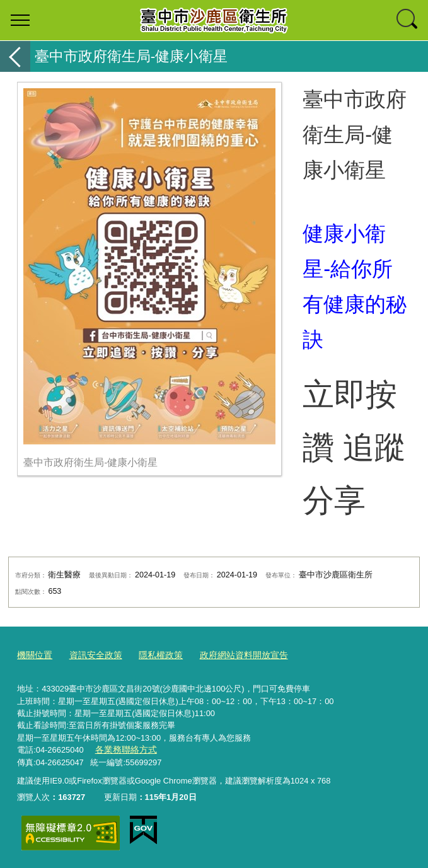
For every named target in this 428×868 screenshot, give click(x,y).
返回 (15, 56)
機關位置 (33, 655)
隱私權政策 (153, 655)
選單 (20, 20)
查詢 (408, 20)
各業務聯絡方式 (123, 749)
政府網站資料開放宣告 (231, 655)
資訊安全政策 (91, 655)
